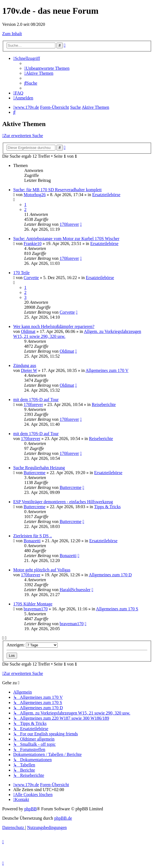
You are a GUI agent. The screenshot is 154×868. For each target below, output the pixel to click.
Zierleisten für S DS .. (33, 536)
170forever (69, 224)
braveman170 (36, 609)
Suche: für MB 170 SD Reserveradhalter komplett (57, 190)
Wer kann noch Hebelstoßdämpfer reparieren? (54, 326)
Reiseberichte (104, 404)
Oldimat (28, 331)
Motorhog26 (35, 195)
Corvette (31, 278)
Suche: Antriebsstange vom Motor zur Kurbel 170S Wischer (66, 239)
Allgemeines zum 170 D (110, 575)
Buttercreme (35, 473)
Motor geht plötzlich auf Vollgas (42, 570)
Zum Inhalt (12, 34)
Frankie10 (33, 244)
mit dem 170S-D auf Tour (36, 400)
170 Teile (21, 273)
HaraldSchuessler (75, 590)
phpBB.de (63, 818)
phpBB (30, 809)
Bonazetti (32, 541)
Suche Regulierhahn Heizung (39, 468)
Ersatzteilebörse (106, 195)
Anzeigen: (32, 645)
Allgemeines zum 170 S (117, 609)
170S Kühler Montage (33, 604)
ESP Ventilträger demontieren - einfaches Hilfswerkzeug (63, 502)
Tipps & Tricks (107, 507)
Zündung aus (25, 365)
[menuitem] (47, 68)
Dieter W (29, 370)
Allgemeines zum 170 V (107, 370)
